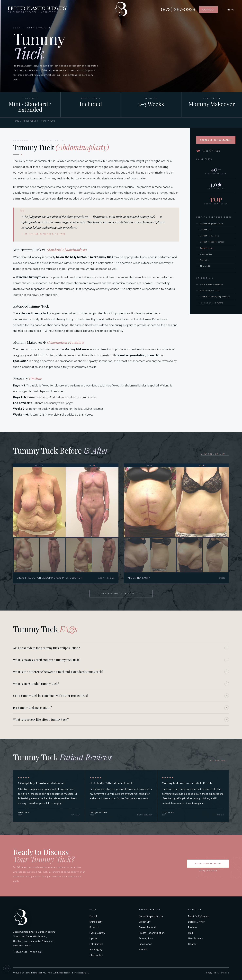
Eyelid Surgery (97, 933)
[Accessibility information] (7, 969)
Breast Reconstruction (212, 242)
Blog (191, 933)
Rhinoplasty (96, 922)
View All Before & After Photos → (121, 594)
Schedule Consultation (216, 140)
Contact (193, 944)
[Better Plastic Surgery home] (37, 11)
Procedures (29, 121)
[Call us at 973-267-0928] (178, 11)
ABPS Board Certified (212, 285)
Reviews (193, 927)
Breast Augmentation (211, 224)
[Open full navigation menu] (228, 11)
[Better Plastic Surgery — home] (121, 11)
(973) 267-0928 (208, 151)
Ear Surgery (96, 950)
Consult (209, 11)
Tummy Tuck (207, 248)
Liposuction (206, 254)
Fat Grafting (96, 944)
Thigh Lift (205, 266)
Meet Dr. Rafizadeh (199, 916)
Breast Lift (206, 230)
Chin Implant (96, 955)
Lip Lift (93, 938)
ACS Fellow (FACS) (210, 291)
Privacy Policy (212, 973)
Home (16, 121)
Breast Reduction (209, 236)
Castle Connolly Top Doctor (215, 297)
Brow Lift (94, 927)
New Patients (196, 938)
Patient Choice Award (212, 303)
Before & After (196, 922)
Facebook (36, 952)
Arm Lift (204, 260)
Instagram (20, 952)
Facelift (94, 916)
